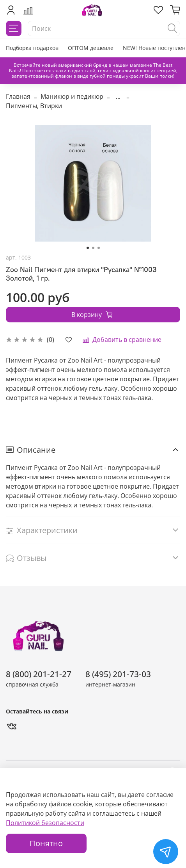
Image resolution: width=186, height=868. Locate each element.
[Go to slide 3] (99, 248)
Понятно (46, 843)
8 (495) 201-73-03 (118, 674)
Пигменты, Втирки (34, 106)
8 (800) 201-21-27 (39, 674)
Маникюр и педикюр (72, 96)
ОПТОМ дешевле (91, 48)
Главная (18, 96)
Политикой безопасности (45, 823)
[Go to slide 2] (93, 248)
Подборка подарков (32, 48)
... (118, 96)
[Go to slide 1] (88, 248)
